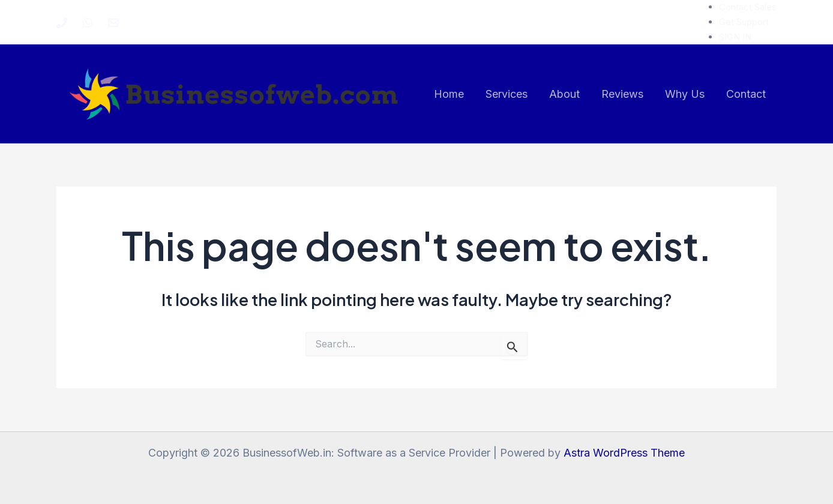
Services (507, 94)
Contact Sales (748, 7)
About (564, 94)
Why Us (685, 94)
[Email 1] (113, 23)
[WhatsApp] (88, 23)
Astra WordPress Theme (624, 453)
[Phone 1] (62, 23)
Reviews (622, 94)
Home (449, 94)
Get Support (744, 22)
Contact (746, 94)
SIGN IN (735, 37)
